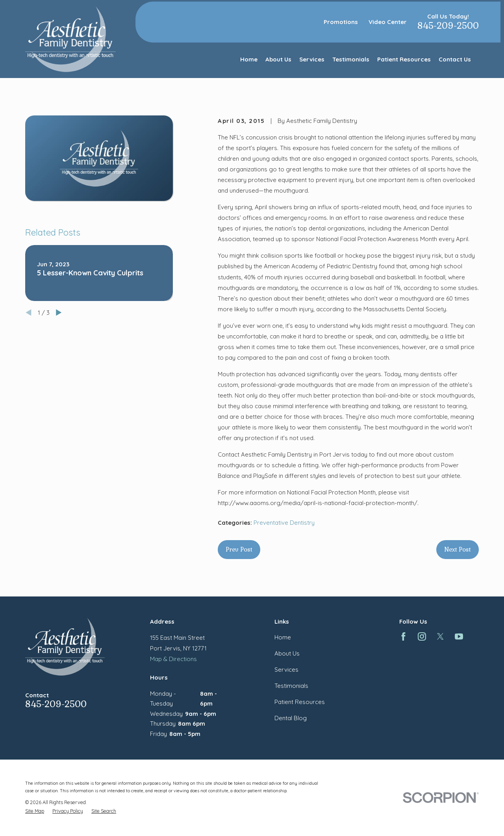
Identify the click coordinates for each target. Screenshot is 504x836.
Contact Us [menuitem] (455, 59)
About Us (287, 653)
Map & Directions (173, 659)
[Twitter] (440, 636)
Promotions (341, 22)
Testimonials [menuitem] (351, 59)
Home (283, 637)
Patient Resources (300, 702)
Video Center (388, 22)
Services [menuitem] (312, 59)
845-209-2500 (448, 26)
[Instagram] (422, 636)
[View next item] (59, 313)
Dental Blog (291, 718)
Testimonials (291, 686)
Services (286, 670)
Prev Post (239, 549)
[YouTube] (459, 636)
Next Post (458, 549)
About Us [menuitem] (278, 59)
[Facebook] (403, 636)
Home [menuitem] (249, 59)
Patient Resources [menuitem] (404, 59)
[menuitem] (35, 811)
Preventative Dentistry (284, 523)
